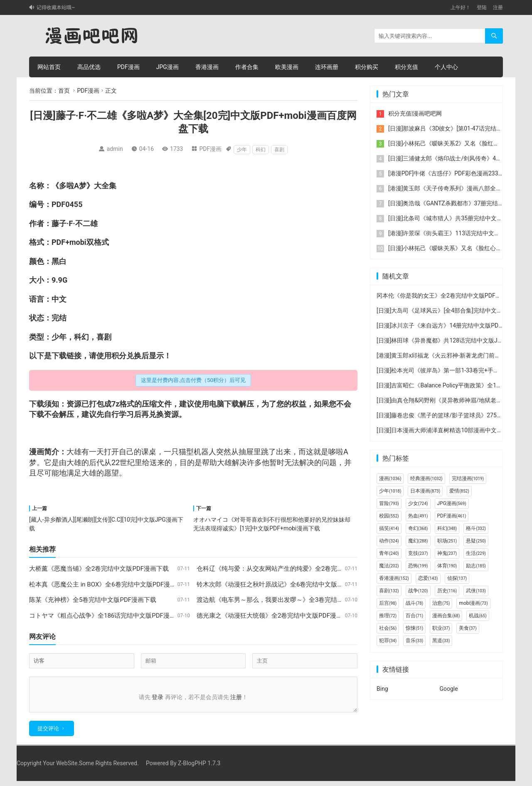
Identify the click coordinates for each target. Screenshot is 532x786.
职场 (447, 541)
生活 (476, 553)
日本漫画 (425, 491)
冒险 (389, 503)
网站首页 (49, 67)
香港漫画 (207, 67)
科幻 (261, 150)
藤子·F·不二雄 (75, 223)
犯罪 (388, 641)
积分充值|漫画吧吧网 (415, 113)
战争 (418, 591)
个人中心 (446, 67)
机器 (201, 452)
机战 (478, 616)
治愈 (441, 603)
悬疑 (476, 541)
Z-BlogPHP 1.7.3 (199, 768)
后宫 (388, 603)
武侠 (476, 591)
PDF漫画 (128, 67)
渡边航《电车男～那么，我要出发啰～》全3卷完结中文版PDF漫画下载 (294, 600)
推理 (388, 616)
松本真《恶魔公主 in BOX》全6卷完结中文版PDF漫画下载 (109, 584)
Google (449, 689)
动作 (389, 541)
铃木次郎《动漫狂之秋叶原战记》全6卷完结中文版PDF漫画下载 (285, 584)
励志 (476, 566)
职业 (441, 628)
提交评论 (48, 733)
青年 (389, 553)
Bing (382, 689)
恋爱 (428, 578)
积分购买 (367, 67)
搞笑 (389, 528)
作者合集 (247, 67)
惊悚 (414, 628)
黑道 (441, 641)
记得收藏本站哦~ (56, 7)
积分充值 (406, 67)
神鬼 (447, 553)
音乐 (414, 641)
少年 (242, 150)
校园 (389, 516)
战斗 (414, 603)
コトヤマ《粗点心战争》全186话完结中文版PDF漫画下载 (109, 616)
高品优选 (89, 67)
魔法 (389, 566)
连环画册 (327, 67)
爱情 (459, 491)
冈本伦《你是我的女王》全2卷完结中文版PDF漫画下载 (448, 296)
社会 (388, 628)
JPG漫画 (167, 67)
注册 (498, 7)
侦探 (457, 578)
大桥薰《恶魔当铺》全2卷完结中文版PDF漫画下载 (99, 569)
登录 (158, 697)
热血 (418, 516)
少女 (418, 503)
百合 (414, 616)
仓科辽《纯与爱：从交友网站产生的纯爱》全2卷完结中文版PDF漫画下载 (298, 569)
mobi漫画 (473, 603)
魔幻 (418, 541)
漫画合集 (446, 616)
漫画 (390, 478)
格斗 (476, 528)
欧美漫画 (287, 67)
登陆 (482, 7)
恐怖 (418, 566)
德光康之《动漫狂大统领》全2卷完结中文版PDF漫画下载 (276, 616)
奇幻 (418, 528)
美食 (468, 628)
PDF (58, 204)
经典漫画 (426, 478)
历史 (447, 591)
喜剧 (279, 150)
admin (115, 149)
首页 (64, 91)
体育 (447, 566)
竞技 (418, 553)
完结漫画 (468, 478)
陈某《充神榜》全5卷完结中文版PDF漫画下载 (93, 600)
